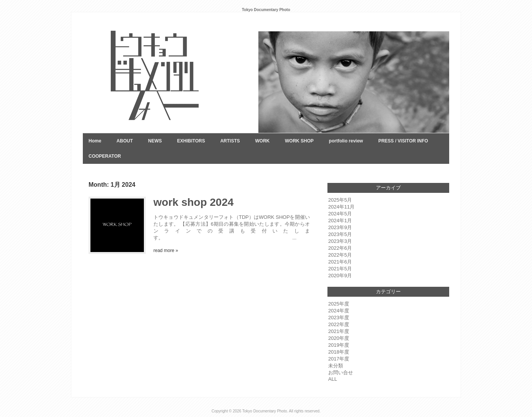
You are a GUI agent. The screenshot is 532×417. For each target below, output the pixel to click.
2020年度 (339, 338)
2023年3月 (340, 241)
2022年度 (339, 324)
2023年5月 (340, 234)
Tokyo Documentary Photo (265, 411)
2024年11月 (341, 207)
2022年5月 (340, 255)
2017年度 (339, 359)
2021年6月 (340, 262)
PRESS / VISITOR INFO (403, 141)
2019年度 (339, 345)
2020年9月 (340, 276)
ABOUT (125, 141)
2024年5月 (340, 214)
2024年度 (339, 311)
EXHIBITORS (191, 141)
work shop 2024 (193, 202)
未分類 (336, 366)
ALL (333, 379)
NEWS (155, 141)
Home (95, 141)
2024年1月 (340, 221)
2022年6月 (340, 248)
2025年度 (339, 304)
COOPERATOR (105, 156)
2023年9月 (340, 227)
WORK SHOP (299, 141)
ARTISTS (230, 141)
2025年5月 (340, 200)
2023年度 (339, 318)
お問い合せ (341, 373)
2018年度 (339, 352)
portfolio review (346, 141)
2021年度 (339, 331)
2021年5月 (340, 269)
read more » (166, 251)
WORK (262, 141)
